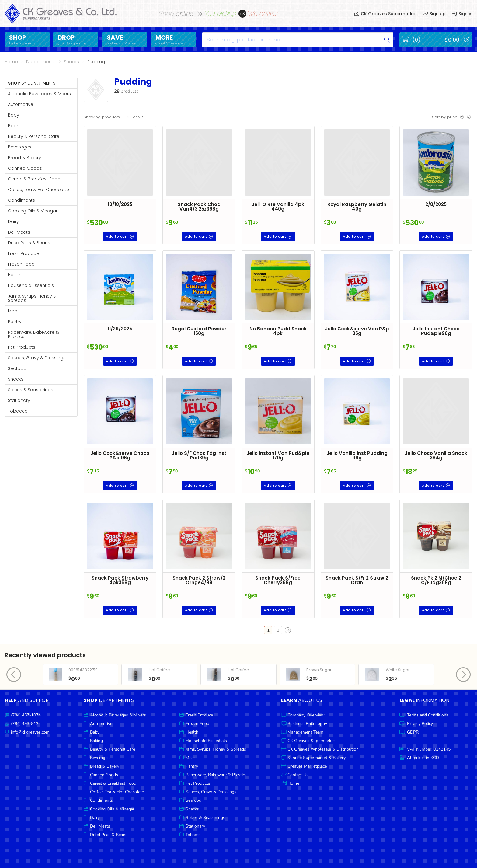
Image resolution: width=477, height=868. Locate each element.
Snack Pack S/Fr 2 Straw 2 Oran (357, 580)
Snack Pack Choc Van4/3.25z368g (199, 207)
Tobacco (18, 411)
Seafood (17, 368)
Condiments (21, 200)
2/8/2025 (436, 204)
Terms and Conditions (428, 715)
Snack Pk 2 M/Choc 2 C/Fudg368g (436, 580)
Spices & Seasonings (31, 390)
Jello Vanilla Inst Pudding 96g (357, 455)
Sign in (462, 14)
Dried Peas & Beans (29, 243)
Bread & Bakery (24, 158)
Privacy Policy (420, 724)
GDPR (413, 732)
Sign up (435, 14)
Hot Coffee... (161, 670)
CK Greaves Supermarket (386, 14)
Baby (14, 115)
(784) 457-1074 (26, 715)
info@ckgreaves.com (30, 732)
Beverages (20, 147)
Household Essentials (31, 285)
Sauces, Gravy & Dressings (37, 358)
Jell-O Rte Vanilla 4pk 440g (278, 207)
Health (15, 275)
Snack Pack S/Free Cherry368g (278, 580)
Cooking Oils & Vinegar (33, 211)
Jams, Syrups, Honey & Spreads (32, 298)
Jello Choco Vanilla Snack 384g (436, 455)
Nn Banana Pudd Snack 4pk (278, 331)
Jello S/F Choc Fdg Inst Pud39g (199, 455)
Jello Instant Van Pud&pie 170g (278, 455)
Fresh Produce (23, 253)
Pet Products (22, 347)
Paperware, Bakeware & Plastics (33, 334)
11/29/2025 (120, 329)
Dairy (13, 221)
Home (11, 62)
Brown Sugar (319, 670)
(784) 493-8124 (26, 724)
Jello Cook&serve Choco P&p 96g (120, 455)
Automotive (21, 104)
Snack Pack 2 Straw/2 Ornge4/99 (199, 580)
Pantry (15, 322)
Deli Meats (19, 232)
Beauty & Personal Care (34, 136)
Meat (13, 311)
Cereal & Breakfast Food (34, 179)
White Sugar (398, 670)
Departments (41, 62)
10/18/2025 (120, 204)
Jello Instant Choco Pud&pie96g (436, 331)
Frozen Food (21, 264)
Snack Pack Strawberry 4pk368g (120, 580)
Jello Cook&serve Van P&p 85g (357, 331)
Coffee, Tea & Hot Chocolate (38, 190)
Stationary (19, 400)
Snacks (71, 62)
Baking (15, 126)
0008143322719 (83, 670)
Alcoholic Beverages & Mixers (39, 94)
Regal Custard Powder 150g (199, 331)
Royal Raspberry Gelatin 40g (357, 207)
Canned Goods (25, 168)
